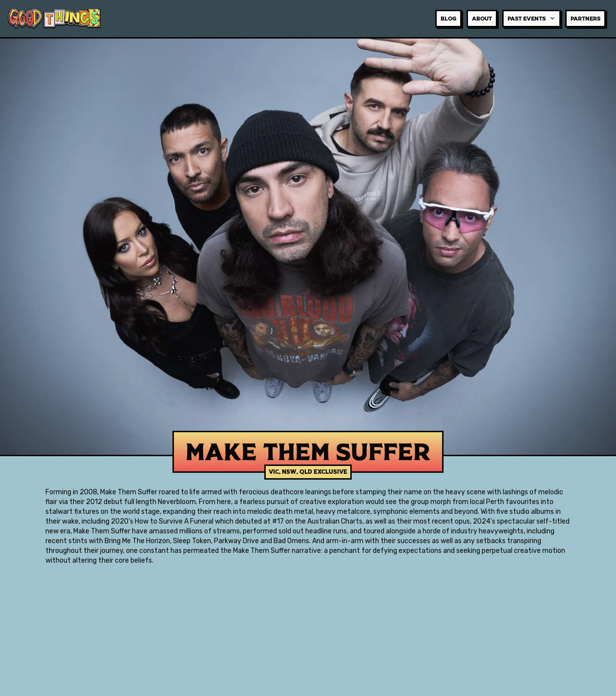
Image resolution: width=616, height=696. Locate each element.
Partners (585, 19)
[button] (531, 19)
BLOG (448, 19)
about (482, 19)
